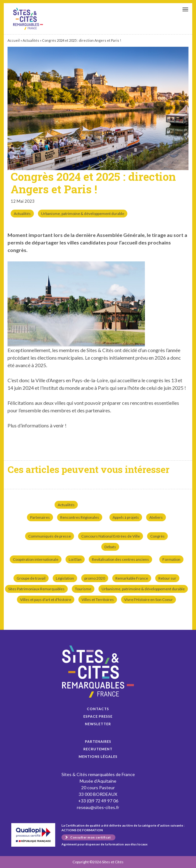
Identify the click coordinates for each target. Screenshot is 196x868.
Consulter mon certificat (90, 837)
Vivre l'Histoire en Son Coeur (148, 600)
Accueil (14, 40)
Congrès (157, 536)
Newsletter (98, 724)
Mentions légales (98, 756)
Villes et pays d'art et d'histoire (46, 600)
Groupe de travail (31, 578)
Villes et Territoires (98, 600)
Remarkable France (132, 578)
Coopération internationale (36, 559)
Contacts (98, 709)
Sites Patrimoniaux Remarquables (36, 589)
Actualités (31, 40)
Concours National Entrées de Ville (111, 536)
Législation (65, 578)
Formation (171, 559)
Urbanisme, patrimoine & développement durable (83, 214)
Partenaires (40, 517)
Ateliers (156, 517)
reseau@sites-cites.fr (98, 807)
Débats (110, 547)
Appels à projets (126, 517)
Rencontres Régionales (80, 517)
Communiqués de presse (50, 536)
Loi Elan (75, 559)
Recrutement (98, 749)
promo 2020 (95, 578)
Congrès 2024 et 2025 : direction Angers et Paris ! (28, 19)
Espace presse (98, 716)
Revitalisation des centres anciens (120, 559)
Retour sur (167, 578)
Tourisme (83, 589)
